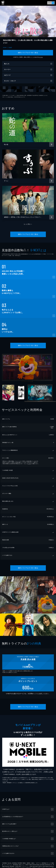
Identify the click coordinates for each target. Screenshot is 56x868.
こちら (41, 57)
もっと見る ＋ (28, 224)
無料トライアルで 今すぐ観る (28, 53)
